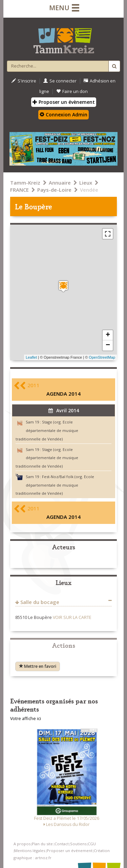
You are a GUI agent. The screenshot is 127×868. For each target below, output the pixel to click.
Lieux (86, 183)
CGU (92, 844)
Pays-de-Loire (54, 190)
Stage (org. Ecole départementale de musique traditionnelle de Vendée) (47, 430)
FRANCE (19, 190)
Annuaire (60, 183)
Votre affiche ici (26, 719)
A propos (22, 844)
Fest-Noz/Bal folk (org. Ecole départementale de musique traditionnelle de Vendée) (55, 485)
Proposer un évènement (64, 102)
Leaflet (31, 357)
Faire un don (72, 91)
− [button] (108, 345)
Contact (62, 844)
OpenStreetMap (102, 357)
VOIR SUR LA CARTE (72, 617)
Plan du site (42, 844)
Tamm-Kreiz (25, 183)
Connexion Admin (63, 115)
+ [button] (108, 335)
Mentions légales (30, 851)
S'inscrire (24, 81)
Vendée (89, 190)
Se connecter (60, 81)
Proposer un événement (70, 851)
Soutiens (78, 844)
